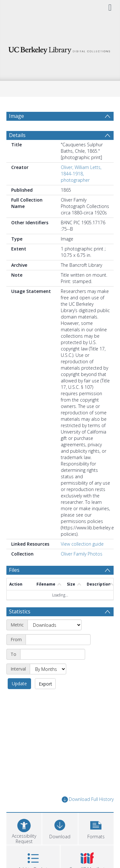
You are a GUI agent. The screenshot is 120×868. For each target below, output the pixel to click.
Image (16, 116)
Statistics (20, 627)
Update (19, 699)
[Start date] (58, 655)
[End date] (53, 670)
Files (14, 585)
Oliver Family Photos (82, 569)
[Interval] (48, 684)
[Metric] (55, 640)
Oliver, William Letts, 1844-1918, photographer (81, 189)
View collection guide (82, 559)
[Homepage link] (60, 49)
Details (17, 150)
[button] (96, 843)
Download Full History (88, 815)
